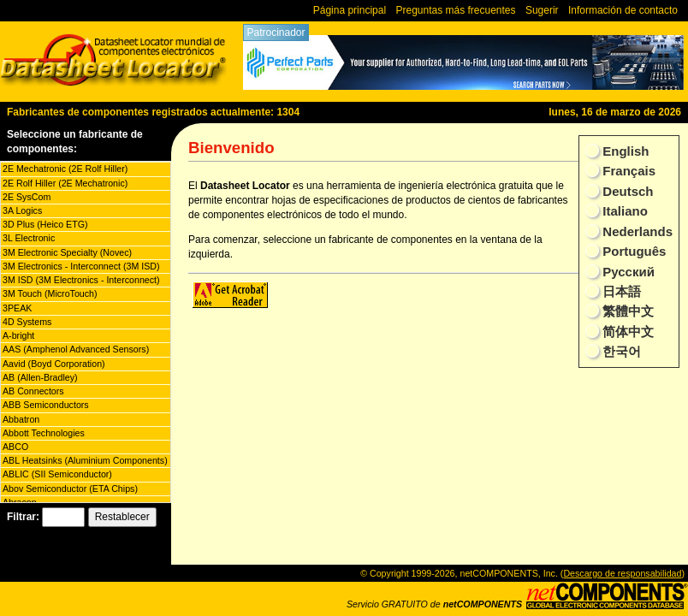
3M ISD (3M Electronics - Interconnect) (81, 280)
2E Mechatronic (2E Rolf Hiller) (65, 169)
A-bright (18, 335)
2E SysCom (27, 197)
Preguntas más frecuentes (455, 10)
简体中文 (626, 332)
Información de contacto (623, 10)
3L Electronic (29, 238)
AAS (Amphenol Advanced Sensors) (76, 349)
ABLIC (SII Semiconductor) (57, 474)
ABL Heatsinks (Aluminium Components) (85, 460)
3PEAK (17, 308)
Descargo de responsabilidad (622, 573)
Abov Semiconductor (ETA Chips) (70, 489)
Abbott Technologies (44, 433)
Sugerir (542, 10)
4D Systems (27, 322)
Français (627, 171)
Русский (627, 272)
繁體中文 (626, 311)
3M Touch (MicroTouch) (50, 293)
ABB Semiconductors (46, 405)
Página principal (350, 10)
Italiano (623, 211)
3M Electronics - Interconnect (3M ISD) (81, 266)
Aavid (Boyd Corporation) (54, 364)
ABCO (15, 447)
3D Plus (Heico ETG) (45, 224)
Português (632, 251)
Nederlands (636, 231)
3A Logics (22, 210)
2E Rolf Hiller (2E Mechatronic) (65, 183)
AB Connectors (33, 391)
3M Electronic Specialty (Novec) (67, 252)
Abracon (20, 502)
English (624, 151)
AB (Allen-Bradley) (40, 377)
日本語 (620, 291)
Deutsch (626, 191)
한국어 (620, 351)
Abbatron (21, 419)
